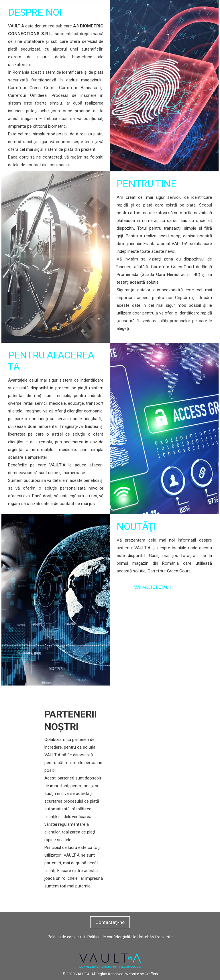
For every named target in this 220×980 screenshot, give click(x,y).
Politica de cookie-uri (66, 937)
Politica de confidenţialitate (112, 937)
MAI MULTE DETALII (152, 587)
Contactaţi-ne (110, 922)
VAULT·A (82, 974)
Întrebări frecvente (156, 937)
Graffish (151, 974)
